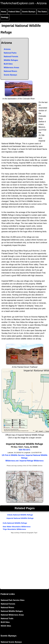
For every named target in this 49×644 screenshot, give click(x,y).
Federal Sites (14, 12)
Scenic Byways (29, 12)
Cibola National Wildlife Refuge (20, 515)
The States (42, 12)
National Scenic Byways (11, 642)
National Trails (7, 619)
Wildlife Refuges (11, 60)
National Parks (10, 53)
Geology (5, 17)
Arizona (7, 49)
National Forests (11, 57)
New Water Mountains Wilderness (17, 527)
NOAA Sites (6, 626)
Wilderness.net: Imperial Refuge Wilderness (24, 461)
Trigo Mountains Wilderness (14, 529)
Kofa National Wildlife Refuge (15, 523)
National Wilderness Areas (12, 615)
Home (4, 12)
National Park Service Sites (13, 600)
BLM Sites (8, 64)
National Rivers (10, 71)
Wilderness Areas (11, 68)
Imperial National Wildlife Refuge (20, 518)
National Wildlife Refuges (12, 611)
